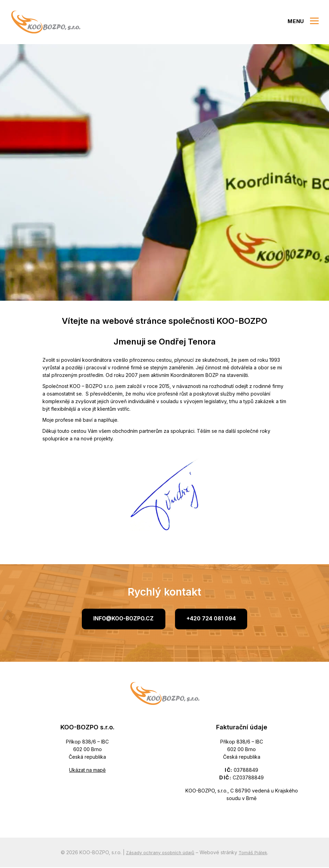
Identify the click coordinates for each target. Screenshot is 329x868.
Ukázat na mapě (87, 771)
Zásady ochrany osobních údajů (159, 853)
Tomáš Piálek (255, 853)
